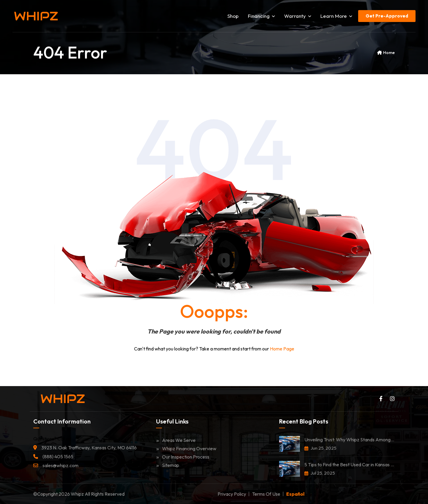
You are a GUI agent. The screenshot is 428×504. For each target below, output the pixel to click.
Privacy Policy (232, 494)
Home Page (282, 349)
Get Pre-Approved (387, 16)
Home (389, 53)
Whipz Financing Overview (186, 448)
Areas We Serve (176, 440)
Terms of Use (266, 494)
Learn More (336, 16)
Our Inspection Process (183, 457)
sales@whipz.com (60, 465)
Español (295, 494)
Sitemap (168, 465)
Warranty (298, 16)
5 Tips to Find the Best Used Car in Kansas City (350, 464)
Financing (261, 16)
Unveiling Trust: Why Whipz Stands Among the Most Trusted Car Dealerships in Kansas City (350, 440)
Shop (233, 16)
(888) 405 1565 (58, 456)
